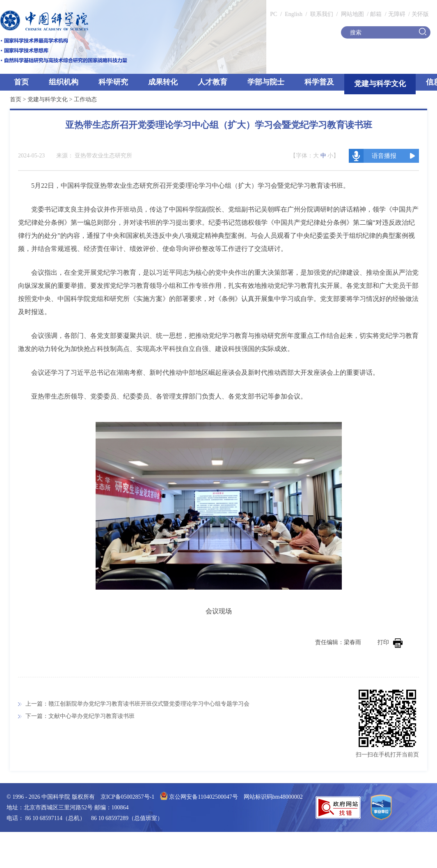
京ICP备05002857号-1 (127, 797)
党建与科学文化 (380, 84)
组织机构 (64, 82)
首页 (21, 82)
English (294, 14)
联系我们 (322, 14)
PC (273, 14)
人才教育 (213, 82)
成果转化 (163, 82)
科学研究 (113, 82)
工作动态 (85, 99)
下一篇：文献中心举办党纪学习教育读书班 (80, 716)
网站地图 (352, 14)
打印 (390, 642)
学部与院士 (266, 82)
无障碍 (397, 14)
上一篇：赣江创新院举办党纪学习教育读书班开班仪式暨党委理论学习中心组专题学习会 (137, 704)
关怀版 (420, 14)
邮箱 (376, 14)
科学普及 (319, 82)
